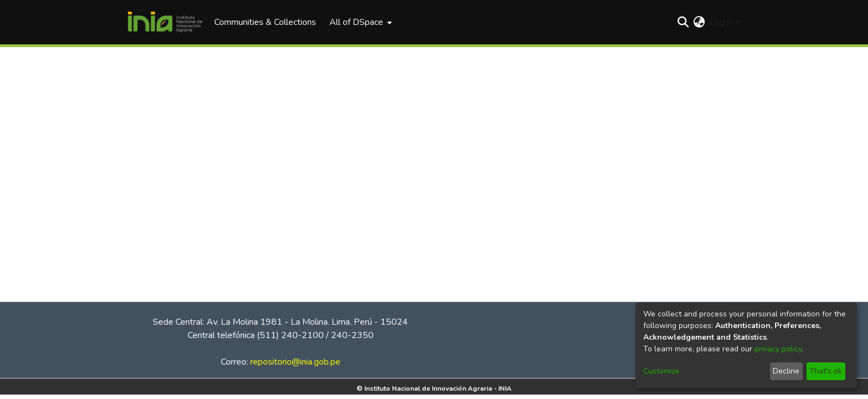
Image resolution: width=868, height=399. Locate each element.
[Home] (165, 22)
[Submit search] (683, 22)
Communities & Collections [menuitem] (265, 22)
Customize (661, 371)
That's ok (826, 371)
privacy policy (778, 349)
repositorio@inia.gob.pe (295, 362)
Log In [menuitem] (722, 22)
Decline (786, 371)
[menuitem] (360, 22)
